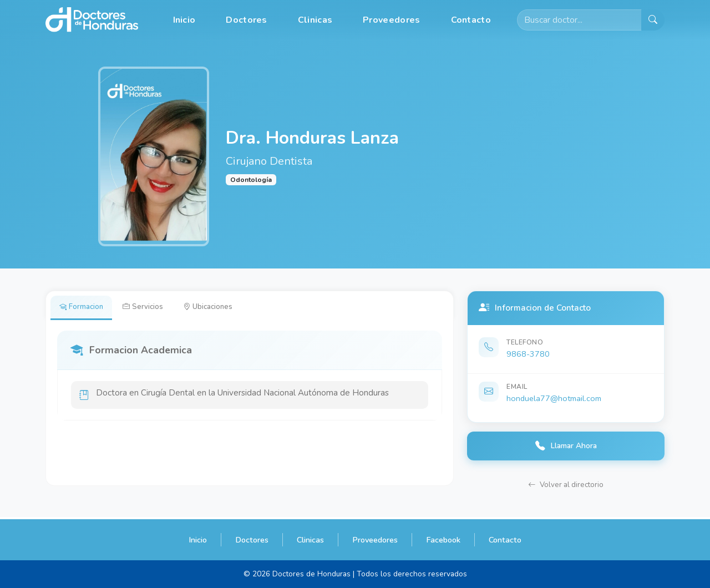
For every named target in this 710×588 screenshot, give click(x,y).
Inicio (184, 20)
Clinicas (315, 20)
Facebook (443, 540)
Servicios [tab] (149, 308)
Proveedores (391, 20)
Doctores (246, 20)
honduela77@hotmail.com (554, 398)
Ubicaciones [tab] (219, 308)
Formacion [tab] (83, 308)
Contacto (471, 20)
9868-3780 (528, 354)
